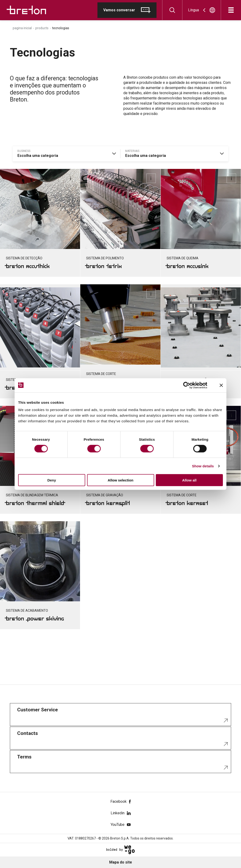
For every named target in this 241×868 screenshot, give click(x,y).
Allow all (189, 480)
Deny (52, 480)
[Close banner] (221, 385)
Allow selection (120, 480)
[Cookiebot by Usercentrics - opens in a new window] (190, 385)
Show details (203, 466)
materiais (132, 151)
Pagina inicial (22, 28)
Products (42, 28)
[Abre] (231, 10)
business (24, 151)
